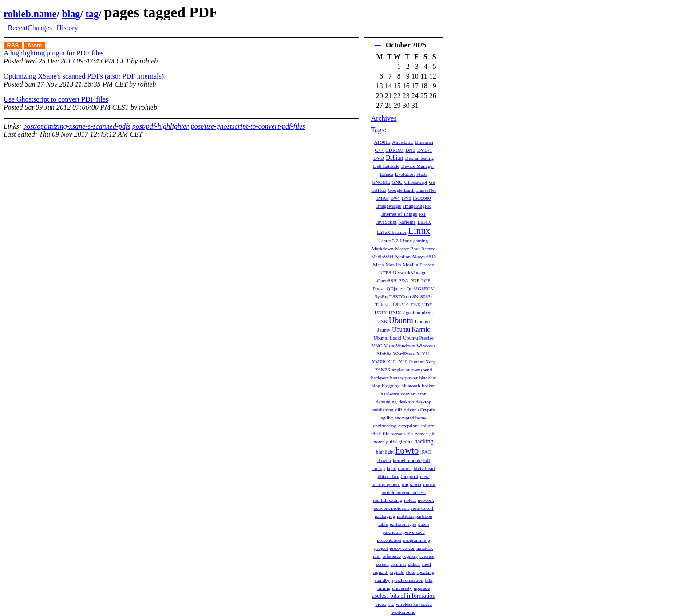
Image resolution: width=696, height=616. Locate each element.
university (402, 588)
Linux (419, 231)
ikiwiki (384, 460)
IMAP (383, 198)
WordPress (404, 354)
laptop (379, 468)
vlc (391, 604)
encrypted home (411, 418)
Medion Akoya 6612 (415, 257)
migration (411, 484)
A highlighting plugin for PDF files (53, 53)
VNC (377, 346)
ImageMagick (417, 206)
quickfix (425, 548)
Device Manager (418, 166)
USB (382, 321)
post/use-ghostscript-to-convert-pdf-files (248, 126)
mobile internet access (403, 492)
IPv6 (406, 198)
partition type (403, 524)
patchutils (392, 532)
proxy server (402, 548)
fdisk (376, 434)
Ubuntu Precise (418, 338)
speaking (426, 572)
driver (410, 410)
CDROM (394, 150)
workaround (403, 612)
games (421, 434)
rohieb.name (30, 14)
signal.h (381, 572)
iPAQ (426, 452)
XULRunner (411, 362)
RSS (13, 45)
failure (428, 426)
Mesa (378, 265)
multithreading (388, 500)
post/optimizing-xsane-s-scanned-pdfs (77, 126)
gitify (391, 442)
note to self (423, 508)
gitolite (406, 442)
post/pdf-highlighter (161, 126)
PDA (403, 280)
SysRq (381, 296)
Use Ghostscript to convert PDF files (56, 99)
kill (427, 460)
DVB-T (425, 150)
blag (71, 14)
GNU (397, 182)
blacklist (428, 378)
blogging (391, 386)
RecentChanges (30, 28)
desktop (406, 402)
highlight (385, 452)
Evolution (405, 174)
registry (410, 556)
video (381, 604)
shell (426, 564)
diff (399, 410)
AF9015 (382, 142)
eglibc (387, 418)
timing (384, 588)
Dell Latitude (386, 166)
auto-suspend (419, 370)
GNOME (381, 182)
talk (429, 580)
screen (382, 564)
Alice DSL (403, 142)
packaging (385, 516)
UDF (427, 304)
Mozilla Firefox (418, 265)
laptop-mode (399, 468)
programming (417, 540)
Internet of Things (399, 214)
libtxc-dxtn (388, 476)
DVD (379, 158)
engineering (385, 426)
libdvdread (424, 468)
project (381, 548)
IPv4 (395, 198)
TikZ (415, 304)
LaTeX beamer (392, 232)
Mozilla (393, 265)
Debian (394, 158)
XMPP (378, 362)
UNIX (381, 312)
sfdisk (414, 564)
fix (410, 434)
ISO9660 (422, 198)
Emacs (387, 174)
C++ (379, 150)
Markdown (382, 249)
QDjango (396, 288)
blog (376, 386)
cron (422, 394)
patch (423, 524)
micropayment (386, 484)
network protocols (392, 508)
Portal (379, 288)
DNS (410, 150)
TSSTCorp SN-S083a (411, 296)
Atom (34, 45)
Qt (409, 288)
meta (425, 476)
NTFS (385, 272)
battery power (404, 378)
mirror (429, 484)
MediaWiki (382, 257)
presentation (389, 540)
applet (398, 370)
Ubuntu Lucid (388, 338)
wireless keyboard (414, 604)
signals (397, 572)
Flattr (422, 174)
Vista (389, 346)
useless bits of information (403, 596)
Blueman (424, 142)
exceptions (409, 426)
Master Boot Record (415, 249)
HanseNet (426, 190)
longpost (410, 476)
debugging (386, 402)
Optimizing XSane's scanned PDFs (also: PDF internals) (84, 76)
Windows (405, 346)
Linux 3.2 (389, 241)
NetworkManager (410, 272)
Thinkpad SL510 (392, 304)
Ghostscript (416, 182)
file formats (394, 434)
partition (405, 516)
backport (380, 378)
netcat (410, 500)
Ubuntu (401, 320)
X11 (426, 354)
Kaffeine (407, 222)
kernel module (407, 460)
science (427, 556)
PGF (426, 280)
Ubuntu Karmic (411, 330)
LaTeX (424, 222)
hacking (424, 441)
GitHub (379, 190)
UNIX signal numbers (411, 312)
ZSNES (383, 370)
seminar (398, 564)
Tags (378, 130)
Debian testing (419, 158)
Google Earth (401, 190)
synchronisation (408, 580)
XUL (392, 362)
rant (377, 556)
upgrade (422, 588)
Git (432, 182)
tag (92, 14)
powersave (414, 532)
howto (407, 450)
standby (382, 580)
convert (408, 394)
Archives (384, 118)
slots (410, 572)
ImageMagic (389, 206)
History (67, 28)
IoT (422, 214)
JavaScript (386, 222)
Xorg (430, 362)
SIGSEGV (424, 288)
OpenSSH (387, 280)
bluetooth (411, 386)
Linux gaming (414, 241)
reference (391, 556)
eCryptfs (426, 410)
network (426, 500)
